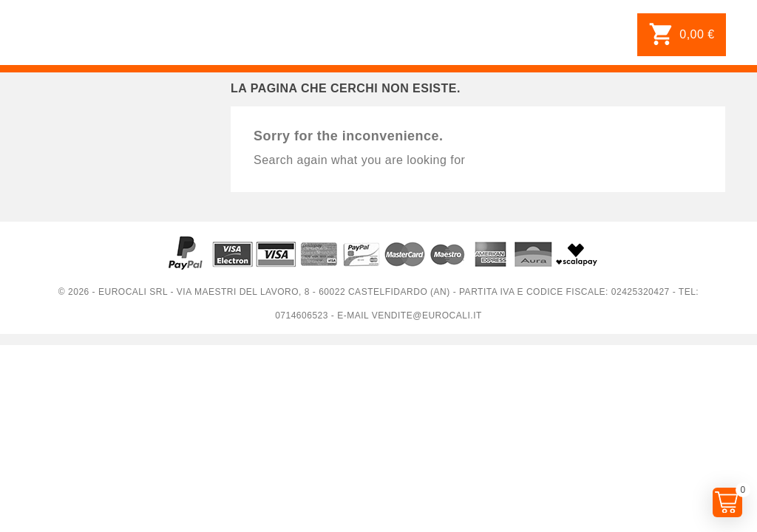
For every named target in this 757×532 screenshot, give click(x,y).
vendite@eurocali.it (427, 316)
